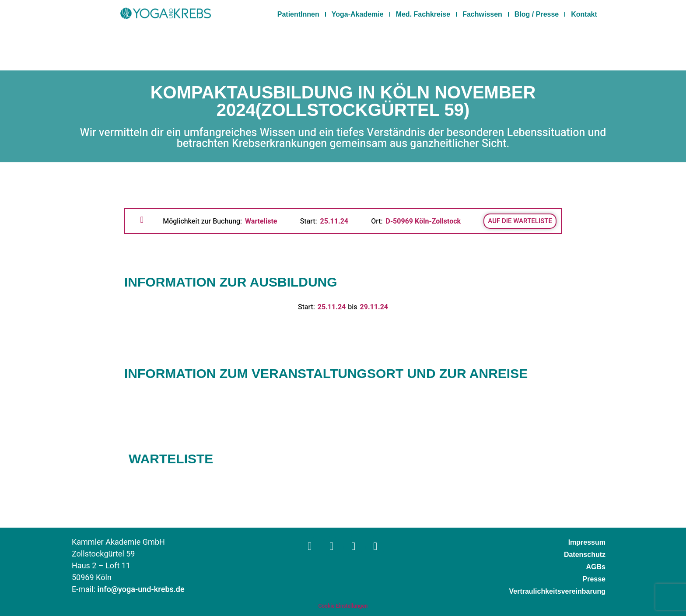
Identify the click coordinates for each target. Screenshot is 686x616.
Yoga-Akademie (358, 14)
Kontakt (584, 14)
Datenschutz (585, 555)
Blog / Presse (537, 14)
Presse (594, 579)
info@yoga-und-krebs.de (141, 590)
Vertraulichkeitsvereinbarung (557, 591)
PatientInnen (298, 14)
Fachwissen (482, 14)
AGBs (596, 567)
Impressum (587, 542)
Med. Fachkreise (423, 14)
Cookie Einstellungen (343, 606)
